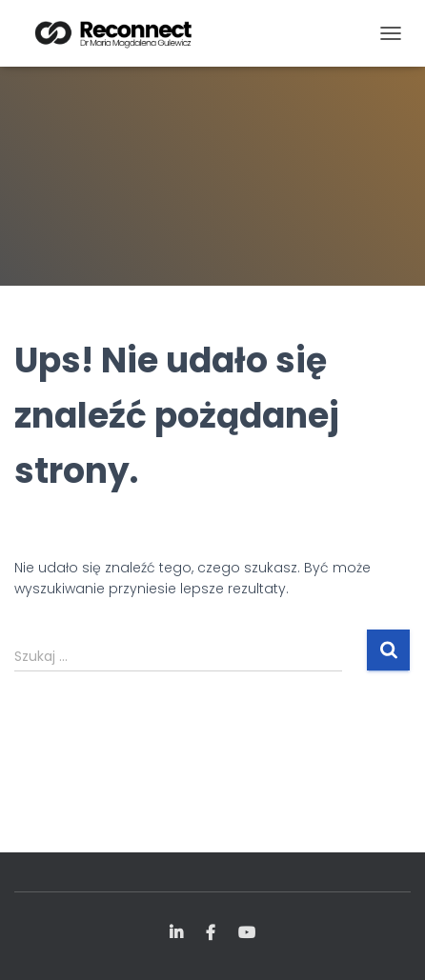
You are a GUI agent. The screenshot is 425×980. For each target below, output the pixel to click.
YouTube (247, 933)
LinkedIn (176, 933)
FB (211, 933)
